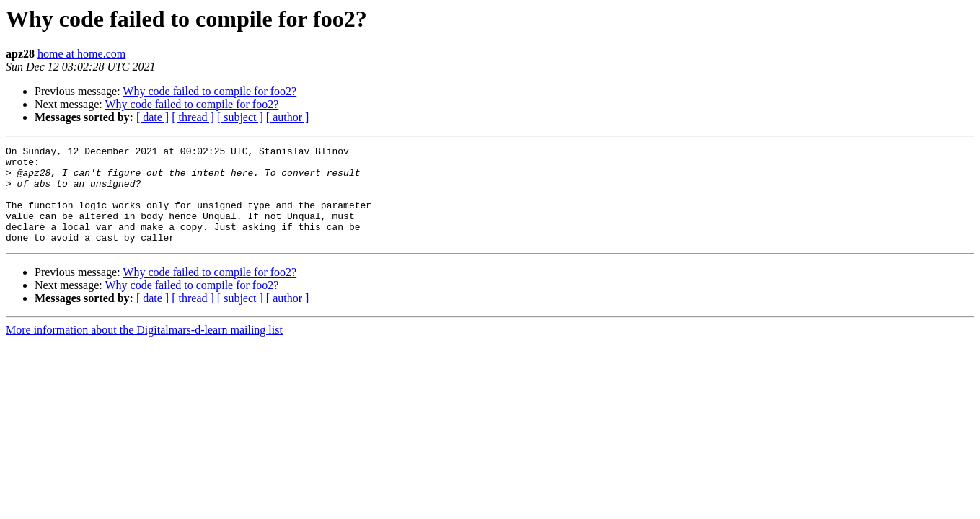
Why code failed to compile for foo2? (209, 91)
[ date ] (153, 117)
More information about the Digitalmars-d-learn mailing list (144, 349)
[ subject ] (240, 117)
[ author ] (288, 117)
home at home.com (81, 54)
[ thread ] (193, 117)
